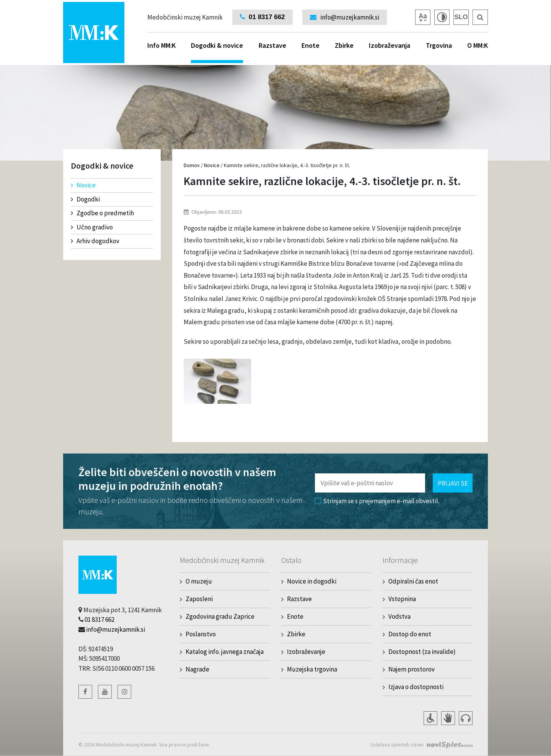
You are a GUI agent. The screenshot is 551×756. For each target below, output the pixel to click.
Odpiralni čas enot (413, 581)
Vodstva (399, 616)
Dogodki (85, 199)
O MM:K (478, 45)
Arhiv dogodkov (95, 241)
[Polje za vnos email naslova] (370, 483)
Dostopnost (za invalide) (422, 652)
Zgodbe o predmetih (102, 213)
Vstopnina (402, 599)
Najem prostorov (412, 669)
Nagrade (197, 669)
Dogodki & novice (217, 52)
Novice (83, 185)
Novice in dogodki (312, 581)
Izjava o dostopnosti (416, 687)
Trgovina (439, 45)
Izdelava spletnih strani (397, 745)
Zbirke (344, 45)
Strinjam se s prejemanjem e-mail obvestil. (377, 501)
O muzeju (199, 581)
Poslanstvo (201, 634)
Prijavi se (453, 483)
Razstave (272, 45)
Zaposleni (199, 599)
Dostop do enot (410, 634)
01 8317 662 (99, 619)
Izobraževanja (390, 45)
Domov (192, 165)
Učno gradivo (92, 227)
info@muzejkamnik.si (116, 629)
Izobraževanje (306, 652)
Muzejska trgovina (312, 669)
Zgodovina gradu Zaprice (220, 616)
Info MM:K (161, 45)
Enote (311, 45)
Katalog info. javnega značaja (225, 652)
